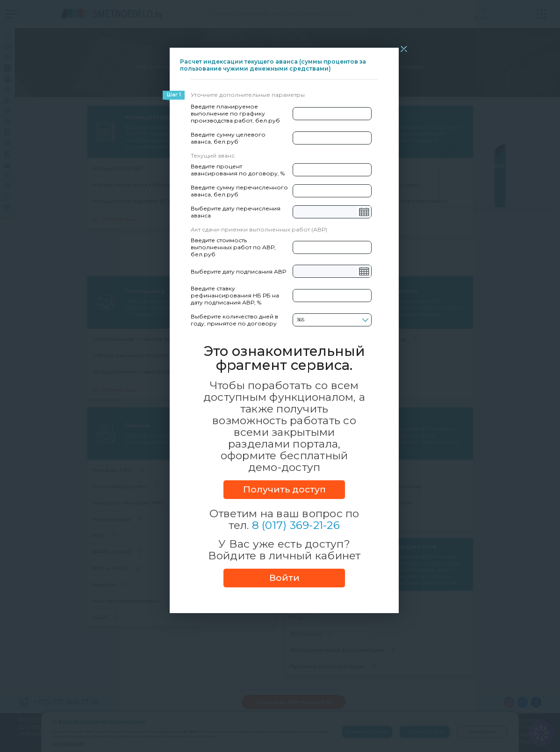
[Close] (404, 49)
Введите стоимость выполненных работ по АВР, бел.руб (233, 247)
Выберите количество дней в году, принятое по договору (234, 320)
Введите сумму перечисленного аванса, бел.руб (239, 191)
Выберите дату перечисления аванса (236, 212)
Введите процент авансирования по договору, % (238, 170)
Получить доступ (284, 489)
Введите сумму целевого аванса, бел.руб (228, 138)
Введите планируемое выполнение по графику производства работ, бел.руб (235, 113)
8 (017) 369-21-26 (296, 525)
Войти (284, 578)
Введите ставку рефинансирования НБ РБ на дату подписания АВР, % (235, 295)
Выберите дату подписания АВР (238, 271)
